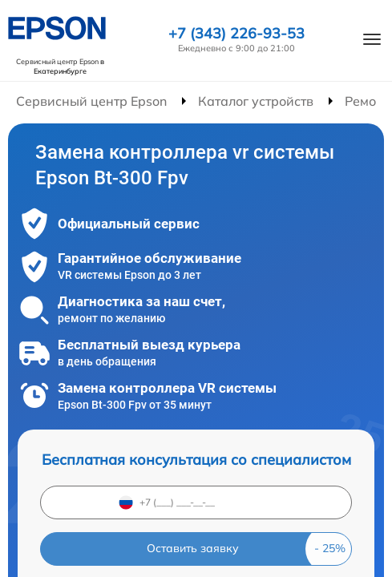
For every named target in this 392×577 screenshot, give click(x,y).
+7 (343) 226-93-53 (236, 34)
